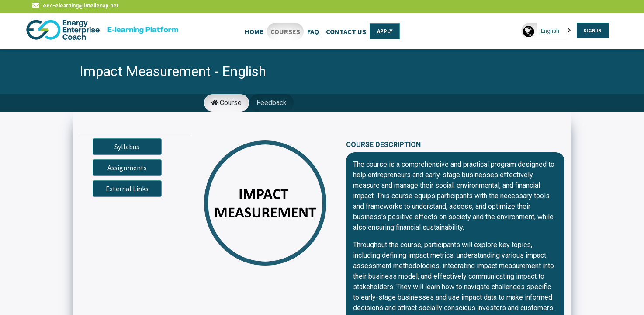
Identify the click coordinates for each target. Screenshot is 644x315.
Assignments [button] (127, 168)
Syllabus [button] (127, 147)
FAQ (313, 31)
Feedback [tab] (272, 103)
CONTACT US (346, 31)
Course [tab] (227, 103)
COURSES (285, 31)
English (550, 31)
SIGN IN (592, 30)
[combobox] (557, 31)
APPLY (385, 31)
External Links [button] (127, 189)
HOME (254, 31)
